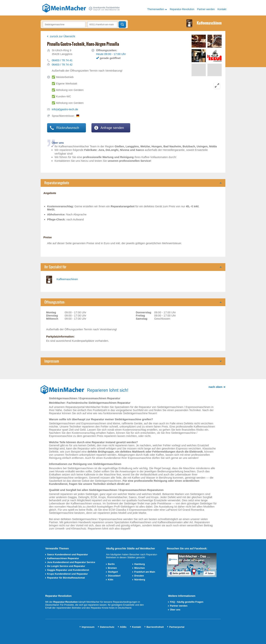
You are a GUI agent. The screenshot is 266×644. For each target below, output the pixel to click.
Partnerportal (177, 627)
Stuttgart (113, 572)
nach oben (215, 387)
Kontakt (222, 9)
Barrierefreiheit (155, 627)
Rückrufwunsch (64, 128)
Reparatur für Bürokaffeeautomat (66, 578)
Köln (111, 580)
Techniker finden (122, 25)
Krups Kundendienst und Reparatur (67, 574)
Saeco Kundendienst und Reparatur (68, 554)
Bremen (112, 568)
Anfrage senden (109, 128)
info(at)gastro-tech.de (65, 109)
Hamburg (140, 564)
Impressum (52, 361)
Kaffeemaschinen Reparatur (63, 558)
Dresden (139, 576)
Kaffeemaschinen (67, 279)
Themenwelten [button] (156, 9)
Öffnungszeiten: (55, 302)
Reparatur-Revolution (182, 9)
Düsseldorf (114, 576)
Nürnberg (140, 580)
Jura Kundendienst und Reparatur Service (71, 562)
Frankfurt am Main (145, 572)
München (140, 568)
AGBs (123, 627)
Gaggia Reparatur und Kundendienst (68, 570)
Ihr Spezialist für (55, 267)
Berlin (111, 564)
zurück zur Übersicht (63, 36)
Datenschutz (107, 627)
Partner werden (206, 9)
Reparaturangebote (57, 183)
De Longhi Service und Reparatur (66, 566)
